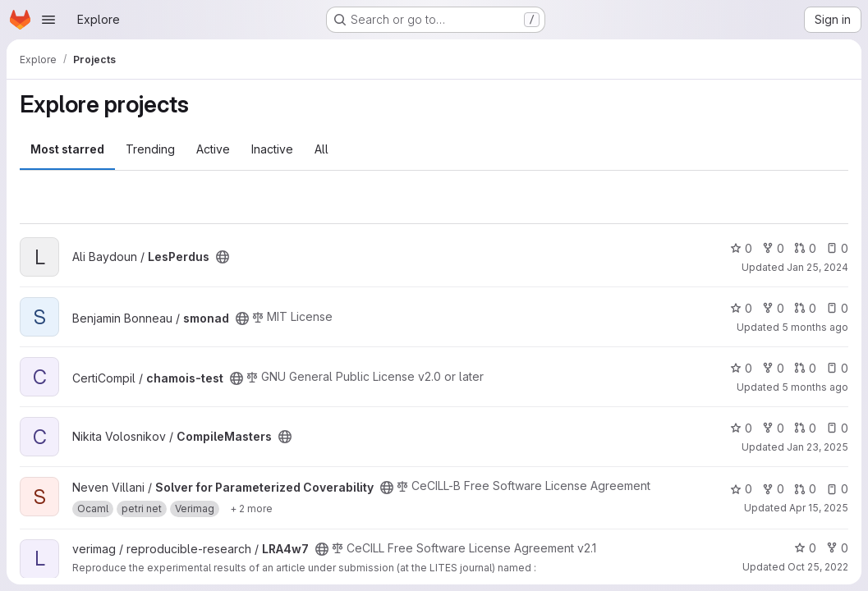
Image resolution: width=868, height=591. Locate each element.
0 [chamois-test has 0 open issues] (837, 368)
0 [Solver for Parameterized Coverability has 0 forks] (773, 489)
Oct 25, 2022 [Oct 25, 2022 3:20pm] (818, 567)
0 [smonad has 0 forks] (773, 308)
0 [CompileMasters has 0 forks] (773, 428)
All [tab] (321, 149)
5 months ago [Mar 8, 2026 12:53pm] (815, 387)
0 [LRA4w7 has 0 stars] (805, 548)
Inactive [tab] (272, 149)
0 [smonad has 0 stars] (741, 308)
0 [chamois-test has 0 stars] (741, 368)
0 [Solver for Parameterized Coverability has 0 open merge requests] (805, 489)
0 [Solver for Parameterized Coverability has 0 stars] (741, 489)
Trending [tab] (150, 149)
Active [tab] (213, 149)
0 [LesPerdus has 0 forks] (773, 248)
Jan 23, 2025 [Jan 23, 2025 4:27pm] (817, 447)
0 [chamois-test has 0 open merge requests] (805, 368)
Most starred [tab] (67, 149)
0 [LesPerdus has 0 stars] (741, 248)
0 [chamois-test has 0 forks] (773, 368)
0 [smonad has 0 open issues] (837, 308)
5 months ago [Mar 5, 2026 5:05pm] (815, 327)
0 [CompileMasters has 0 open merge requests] (805, 428)
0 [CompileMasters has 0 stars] (741, 428)
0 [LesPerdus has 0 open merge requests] (805, 248)
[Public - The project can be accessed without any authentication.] (223, 257)
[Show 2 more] (251, 509)
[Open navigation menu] (48, 20)
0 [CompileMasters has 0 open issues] (837, 428)
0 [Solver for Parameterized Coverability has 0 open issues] (837, 489)
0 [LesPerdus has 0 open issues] (837, 248)
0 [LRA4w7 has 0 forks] (837, 548)
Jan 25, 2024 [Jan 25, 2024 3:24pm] (817, 267)
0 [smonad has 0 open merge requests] (805, 308)
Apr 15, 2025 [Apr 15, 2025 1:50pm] (819, 508)
